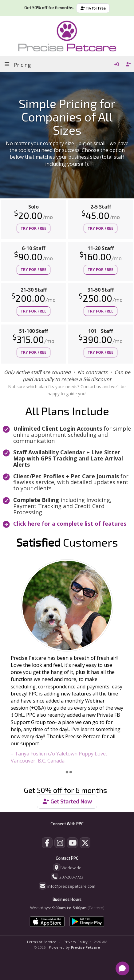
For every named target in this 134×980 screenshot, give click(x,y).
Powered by (74, 947)
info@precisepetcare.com (71, 886)
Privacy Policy (76, 942)
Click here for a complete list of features (70, 524)
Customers (67, 542)
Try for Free (93, 8)
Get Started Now (67, 801)
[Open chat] (122, 968)
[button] (10, 662)
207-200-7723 (71, 877)
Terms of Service (41, 942)
